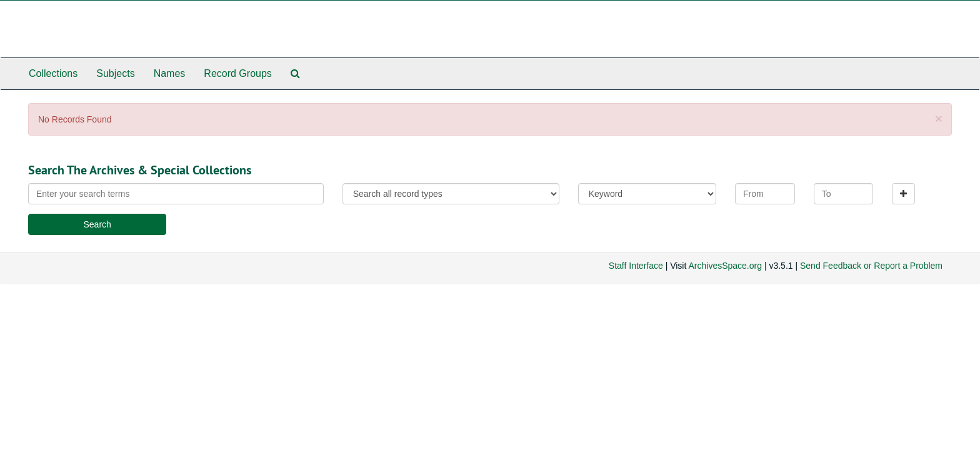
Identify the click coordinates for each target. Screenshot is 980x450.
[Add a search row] (903, 194)
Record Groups (238, 73)
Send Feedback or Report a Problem (871, 266)
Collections (53, 73)
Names (170, 73)
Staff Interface (636, 266)
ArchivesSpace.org (725, 266)
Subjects (115, 73)
